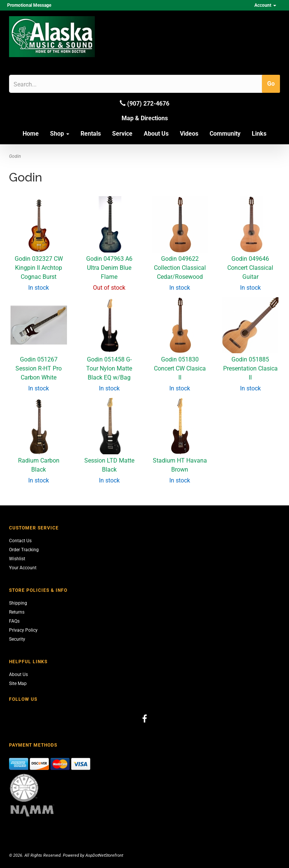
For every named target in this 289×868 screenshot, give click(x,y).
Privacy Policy (23, 630)
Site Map (18, 684)
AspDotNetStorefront (104, 855)
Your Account (23, 568)
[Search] (49, 84)
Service (122, 134)
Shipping (18, 603)
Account (265, 5)
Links (259, 134)
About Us (156, 134)
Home (31, 134)
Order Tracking (24, 550)
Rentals (91, 134)
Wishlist (17, 559)
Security (17, 639)
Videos (189, 134)
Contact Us (20, 541)
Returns (17, 612)
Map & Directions (145, 118)
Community (225, 134)
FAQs (14, 621)
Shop (60, 134)
